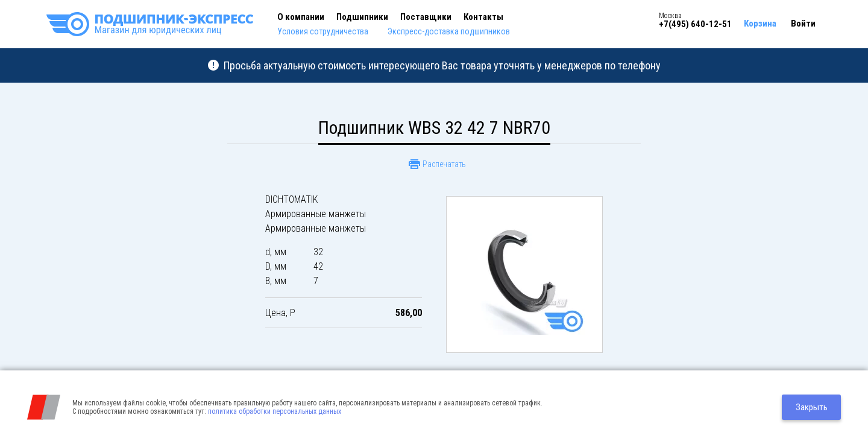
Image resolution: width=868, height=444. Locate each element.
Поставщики (426, 17)
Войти (803, 24)
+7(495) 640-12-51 (695, 24)
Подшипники (362, 17)
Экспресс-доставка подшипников (449, 31)
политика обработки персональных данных (275, 411)
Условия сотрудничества (323, 31)
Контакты (483, 17)
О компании (301, 17)
